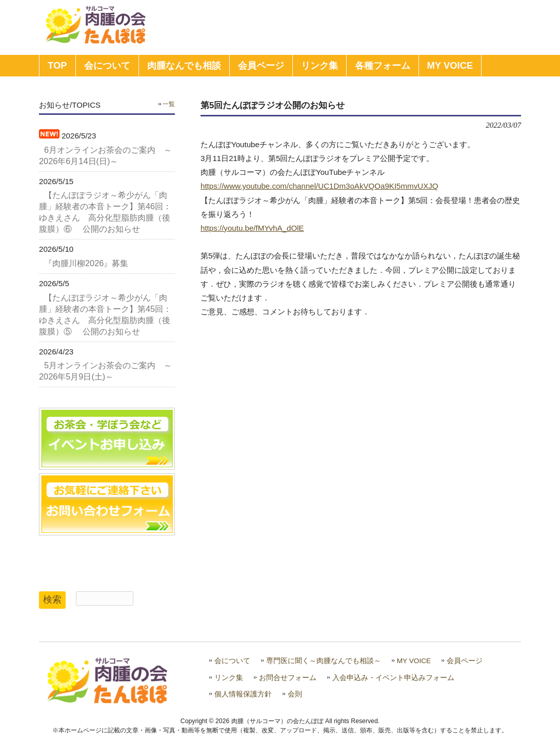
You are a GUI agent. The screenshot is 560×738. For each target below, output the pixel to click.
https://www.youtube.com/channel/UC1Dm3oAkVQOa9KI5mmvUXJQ (319, 186)
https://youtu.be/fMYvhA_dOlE (252, 228)
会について (232, 661)
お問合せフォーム (288, 678)
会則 (295, 694)
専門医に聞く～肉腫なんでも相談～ (324, 661)
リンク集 (229, 678)
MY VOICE (414, 661)
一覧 (169, 104)
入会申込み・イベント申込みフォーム (393, 678)
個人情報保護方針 (243, 694)
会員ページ (465, 661)
